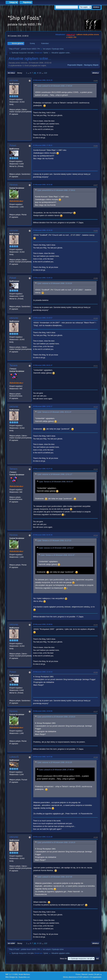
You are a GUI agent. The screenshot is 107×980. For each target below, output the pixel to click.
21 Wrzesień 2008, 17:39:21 (43, 145)
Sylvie (46, 53)
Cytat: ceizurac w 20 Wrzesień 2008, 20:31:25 (54, 762)
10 (40, 73)
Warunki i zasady (87, 974)
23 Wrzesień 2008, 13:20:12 (43, 278)
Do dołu (11, 73)
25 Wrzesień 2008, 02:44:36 (43, 535)
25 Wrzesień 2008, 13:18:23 (43, 672)
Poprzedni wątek (75, 65)
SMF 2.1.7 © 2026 (11, 974)
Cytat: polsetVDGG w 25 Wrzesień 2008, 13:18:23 (56, 717)
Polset (13, 145)
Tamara (13, 365)
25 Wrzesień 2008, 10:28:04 (43, 624)
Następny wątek (91, 65)
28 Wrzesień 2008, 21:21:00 (43, 837)
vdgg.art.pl (71, 35)
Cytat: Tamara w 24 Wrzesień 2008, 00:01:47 (54, 412)
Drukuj (96, 73)
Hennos (13, 185)
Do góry (11, 943)
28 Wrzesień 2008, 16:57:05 (43, 757)
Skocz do (63, 959)
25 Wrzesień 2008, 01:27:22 (43, 469)
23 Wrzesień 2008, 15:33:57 (43, 318)
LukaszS (14, 757)
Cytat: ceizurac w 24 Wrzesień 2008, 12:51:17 (54, 474)
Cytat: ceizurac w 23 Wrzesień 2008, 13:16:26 (54, 283)
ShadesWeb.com (24, 977)
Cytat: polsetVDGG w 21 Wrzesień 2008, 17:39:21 (56, 190)
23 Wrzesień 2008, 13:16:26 (43, 230)
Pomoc (78, 974)
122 (46, 73)
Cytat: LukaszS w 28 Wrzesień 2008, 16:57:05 (55, 877)
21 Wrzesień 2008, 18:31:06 (43, 185)
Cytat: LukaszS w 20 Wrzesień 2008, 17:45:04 (55, 86)
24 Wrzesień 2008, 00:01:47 (43, 365)
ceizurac (14, 80)
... (29, 73)
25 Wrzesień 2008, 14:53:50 (43, 711)
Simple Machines (24, 974)
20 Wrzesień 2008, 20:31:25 (43, 80)
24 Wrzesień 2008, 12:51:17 (43, 406)
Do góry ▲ (98, 974)
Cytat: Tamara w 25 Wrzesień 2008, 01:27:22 (54, 541)
